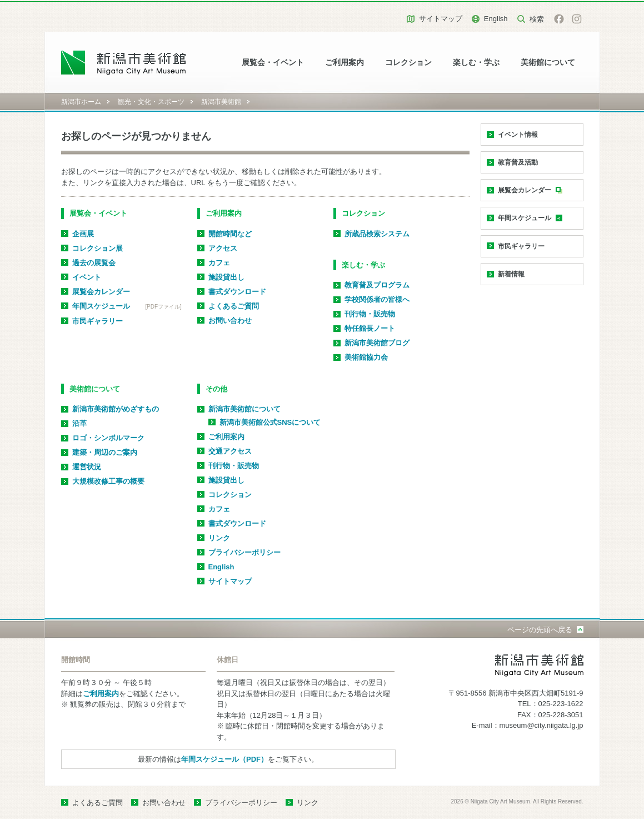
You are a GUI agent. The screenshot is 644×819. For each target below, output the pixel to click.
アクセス (223, 248)
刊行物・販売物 (370, 314)
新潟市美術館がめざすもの (116, 409)
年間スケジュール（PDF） (224, 759)
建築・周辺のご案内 (105, 452)
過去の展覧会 (94, 263)
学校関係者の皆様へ (377, 299)
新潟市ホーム (81, 102)
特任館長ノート (370, 328)
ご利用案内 (345, 63)
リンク (219, 538)
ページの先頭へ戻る (540, 630)
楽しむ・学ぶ (476, 63)
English (496, 19)
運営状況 (87, 467)
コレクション (408, 63)
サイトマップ (441, 19)
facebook (559, 19)
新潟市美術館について (244, 409)
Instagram (577, 19)
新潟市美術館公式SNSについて (270, 422)
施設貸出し (226, 277)
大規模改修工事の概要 (108, 481)
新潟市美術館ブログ (377, 343)
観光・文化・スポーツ (151, 102)
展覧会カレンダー (101, 292)
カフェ (219, 263)
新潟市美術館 (221, 102)
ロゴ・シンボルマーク (108, 438)
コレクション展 (98, 248)
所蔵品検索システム (377, 234)
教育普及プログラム (377, 285)
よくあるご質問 (234, 306)
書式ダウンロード (237, 292)
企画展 (83, 234)
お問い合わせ (230, 321)
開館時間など (230, 234)
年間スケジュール (101, 306)
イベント (87, 277)
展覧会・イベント (273, 63)
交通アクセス (230, 451)
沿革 (79, 423)
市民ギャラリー (98, 321)
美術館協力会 (366, 357)
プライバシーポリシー (244, 552)
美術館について (548, 63)
